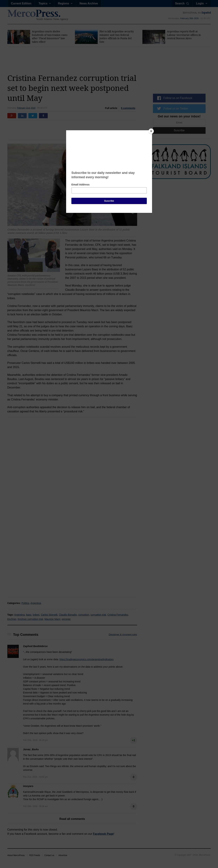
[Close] (151, 131)
